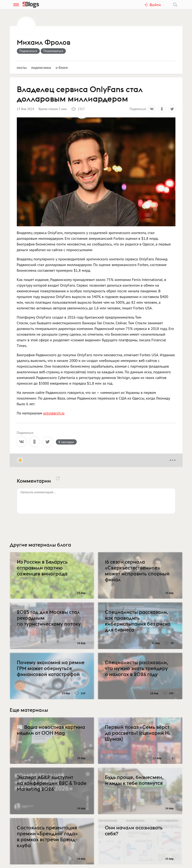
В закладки (66, 442)
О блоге (62, 67)
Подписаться (28, 51)
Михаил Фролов (44, 43)
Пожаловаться (53, 51)
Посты (22, 67)
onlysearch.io (54, 413)
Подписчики (41, 67)
